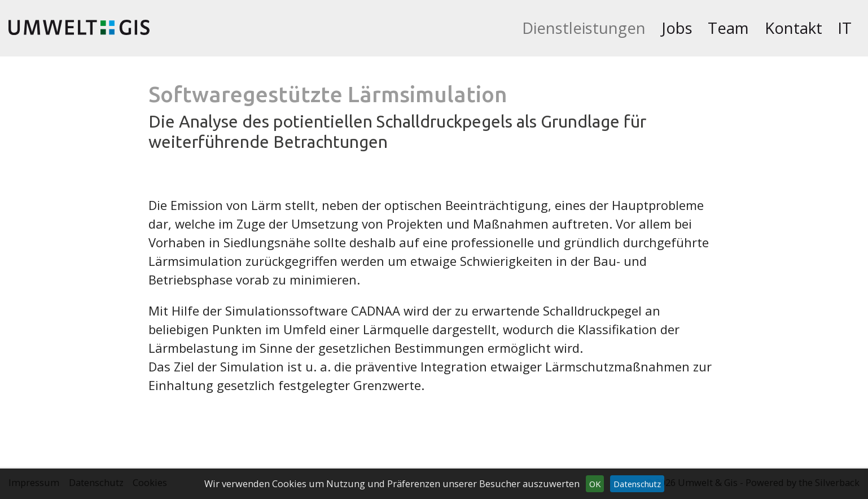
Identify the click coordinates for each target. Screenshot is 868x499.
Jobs (677, 28)
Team (728, 28)
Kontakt (794, 28)
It (845, 28)
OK (595, 484)
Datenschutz (637, 484)
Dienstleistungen (584, 28)
